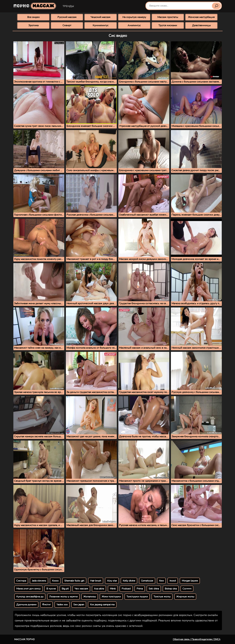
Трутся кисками (168, 25)
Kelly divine (129, 581)
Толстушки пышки (137, 597)
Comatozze (147, 581)
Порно (35, 6)
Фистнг (46, 605)
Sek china (154, 589)
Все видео (33, 17)
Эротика (33, 25)
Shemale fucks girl (74, 581)
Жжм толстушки (111, 597)
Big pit (65, 589)
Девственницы (201, 25)
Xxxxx (55, 581)
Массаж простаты (168, 17)
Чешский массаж (100, 17)
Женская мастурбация (201, 17)
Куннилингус (100, 25)
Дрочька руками (26, 605)
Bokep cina (171, 589)
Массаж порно (24, 639)
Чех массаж (81, 589)
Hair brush (96, 581)
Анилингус (134, 25)
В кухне (51, 589)
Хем (161, 581)
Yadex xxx (62, 605)
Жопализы (90, 597)
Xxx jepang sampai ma (102, 605)
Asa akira (99, 589)
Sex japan (79, 605)
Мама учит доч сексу (28, 589)
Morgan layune (190, 581)
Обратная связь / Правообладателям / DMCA (197, 639)
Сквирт (67, 25)
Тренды (68, 6)
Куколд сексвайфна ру (30, 597)
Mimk (113, 589)
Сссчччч (187, 589)
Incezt (173, 581)
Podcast (126, 589)
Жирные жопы (185, 597)
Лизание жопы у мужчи (63, 597)
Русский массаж (67, 17)
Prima (140, 589)
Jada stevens (39, 581)
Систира (21, 581)
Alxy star (112, 581)
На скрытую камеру (134, 17)
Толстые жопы (162, 597)
